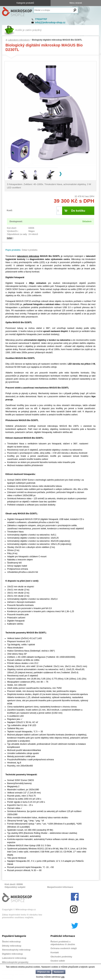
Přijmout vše (44, 972)
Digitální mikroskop (12, 954)
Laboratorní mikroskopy (19, 40)
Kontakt (55, 952)
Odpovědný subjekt (15, 887)
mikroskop (34, 256)
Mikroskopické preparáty (15, 962)
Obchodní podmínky (61, 957)
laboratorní (23, 256)
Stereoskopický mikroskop (16, 950)
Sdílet (9, 238)
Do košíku (78, 211)
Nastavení (59, 972)
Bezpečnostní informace (60, 887)
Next (61, 174)
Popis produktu (13, 250)
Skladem (87, 221)
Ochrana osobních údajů (63, 948)
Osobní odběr (58, 961)
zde (63, 977)
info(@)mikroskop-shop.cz (50, 22)
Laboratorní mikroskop (14, 958)
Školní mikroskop (11, 942)
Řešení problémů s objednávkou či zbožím (63, 943)
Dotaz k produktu (30, 250)
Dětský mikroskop (12, 946)
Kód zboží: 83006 (14, 884)
